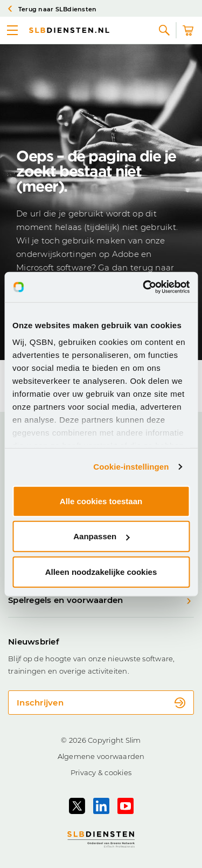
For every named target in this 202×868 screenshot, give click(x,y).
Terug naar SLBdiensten (52, 9)
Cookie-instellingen (131, 467)
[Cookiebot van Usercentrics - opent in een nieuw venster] (144, 287)
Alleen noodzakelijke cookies (101, 571)
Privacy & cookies (101, 772)
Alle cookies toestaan (101, 501)
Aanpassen (101, 536)
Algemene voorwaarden (101, 756)
